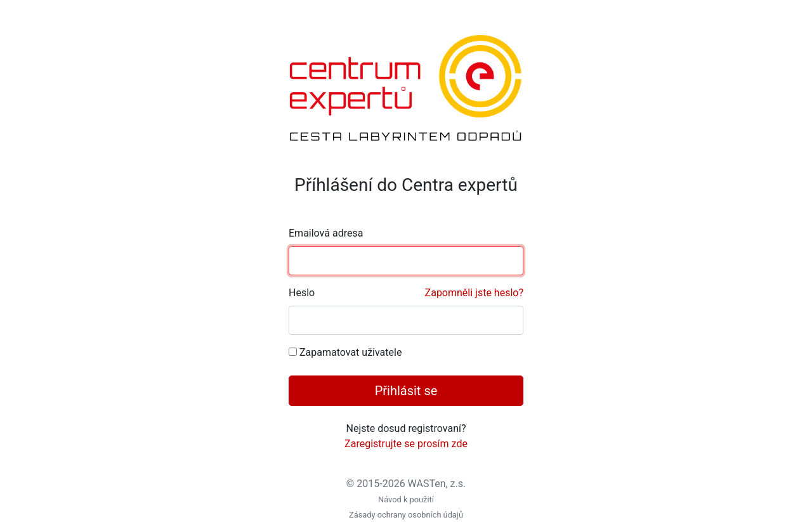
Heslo (406, 293)
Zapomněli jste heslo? (474, 293)
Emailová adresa (326, 233)
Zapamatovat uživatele (350, 352)
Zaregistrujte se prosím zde (406, 444)
